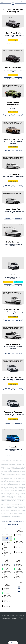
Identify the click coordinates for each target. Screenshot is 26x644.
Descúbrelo (8, 44)
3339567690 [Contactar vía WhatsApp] (19, 538)
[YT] (19, 591)
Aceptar (13, 643)
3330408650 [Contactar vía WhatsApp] (7, 592)
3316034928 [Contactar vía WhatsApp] (19, 569)
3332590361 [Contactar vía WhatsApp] (7, 569)
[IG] (19, 589)
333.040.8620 (7, 566)
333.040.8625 (19, 566)
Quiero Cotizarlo (18, 44)
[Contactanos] (20, 2)
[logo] (13, 4)
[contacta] (7, 538)
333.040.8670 (19, 536)
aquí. (22, 620)
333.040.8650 (7, 590)
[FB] (19, 586)
